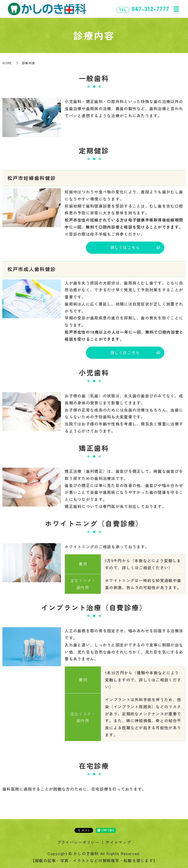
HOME (7, 63)
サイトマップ (118, 842)
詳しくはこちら (125, 247)
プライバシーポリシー (78, 842)
